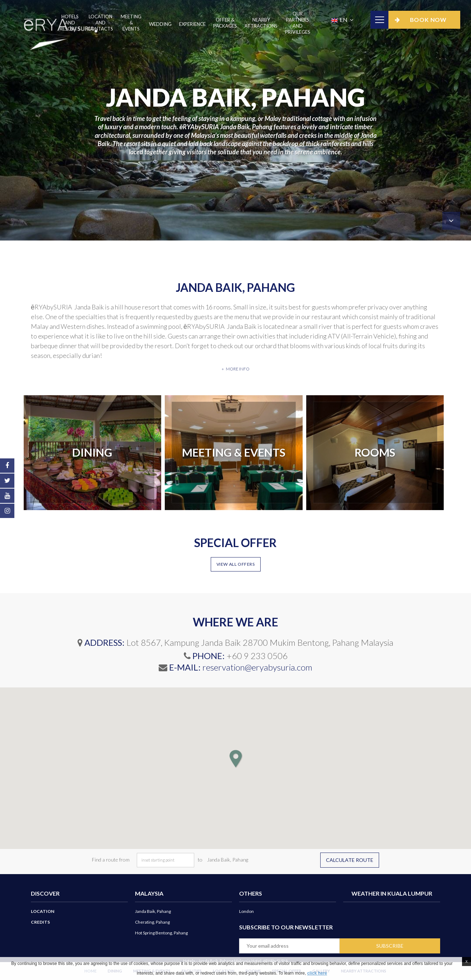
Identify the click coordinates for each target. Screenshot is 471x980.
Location (43, 911)
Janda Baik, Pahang (153, 911)
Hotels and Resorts (70, 23)
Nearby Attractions (261, 23)
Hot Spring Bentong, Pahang (161, 933)
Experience (192, 24)
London (246, 911)
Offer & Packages (225, 23)
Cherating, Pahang (152, 922)
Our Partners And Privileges (298, 23)
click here (317, 973)
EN (340, 20)
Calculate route (350, 860)
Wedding (160, 24)
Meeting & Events (131, 23)
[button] (235, 759)
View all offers (236, 564)
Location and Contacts (100, 23)
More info (238, 369)
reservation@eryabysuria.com (257, 667)
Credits (40, 922)
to (200, 860)
